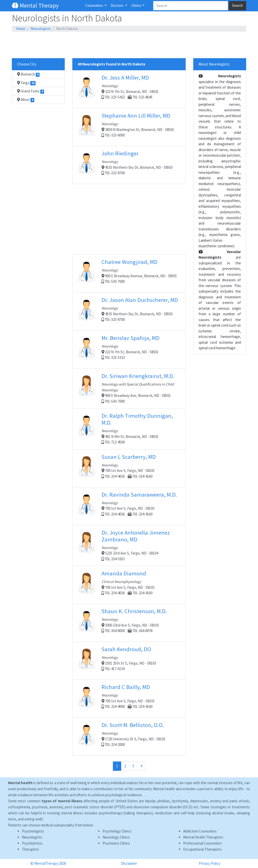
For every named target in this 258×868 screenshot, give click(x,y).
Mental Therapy (35, 5)
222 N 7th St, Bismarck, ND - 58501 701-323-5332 (129, 349)
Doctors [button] (117, 5)
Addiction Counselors (200, 831)
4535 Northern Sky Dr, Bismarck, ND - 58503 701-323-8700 (129, 165)
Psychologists (33, 831)
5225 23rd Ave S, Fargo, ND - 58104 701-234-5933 (129, 545)
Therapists (30, 849)
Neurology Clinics (116, 837)
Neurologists (41, 29)
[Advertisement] (129, 45)
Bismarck (28, 74)
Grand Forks (31, 91)
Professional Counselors (202, 843)
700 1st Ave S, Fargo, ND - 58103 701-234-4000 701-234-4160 (129, 698)
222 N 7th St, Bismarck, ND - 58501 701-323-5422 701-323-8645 (129, 89)
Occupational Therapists (202, 849)
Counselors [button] (94, 5)
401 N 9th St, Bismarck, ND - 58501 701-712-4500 (129, 428)
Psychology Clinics (117, 831)
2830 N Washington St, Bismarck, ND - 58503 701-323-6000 (129, 127)
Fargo (26, 83)
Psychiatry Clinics (116, 843)
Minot (26, 100)
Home (21, 29)
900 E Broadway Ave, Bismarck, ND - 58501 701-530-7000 (129, 388)
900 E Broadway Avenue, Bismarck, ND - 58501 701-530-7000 (129, 273)
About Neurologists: (214, 64)
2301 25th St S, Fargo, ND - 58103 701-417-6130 (129, 661)
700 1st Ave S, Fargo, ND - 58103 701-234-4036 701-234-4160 (129, 468)
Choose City (27, 64)
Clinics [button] (136, 5)
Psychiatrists (32, 843)
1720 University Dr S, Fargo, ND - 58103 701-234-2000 (129, 736)
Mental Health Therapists (203, 837)
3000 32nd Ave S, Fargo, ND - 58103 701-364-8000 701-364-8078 (129, 623)
